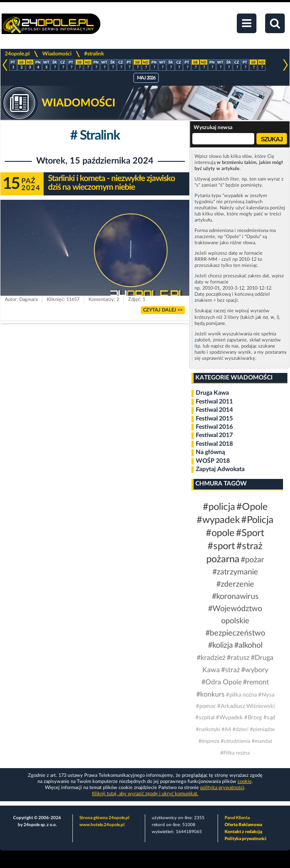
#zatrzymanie (235, 572)
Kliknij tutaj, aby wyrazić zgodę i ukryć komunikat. (145, 794)
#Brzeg (253, 718)
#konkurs (210, 694)
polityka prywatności (222, 788)
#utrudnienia (235, 741)
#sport (221, 546)
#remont (256, 682)
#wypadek (218, 520)
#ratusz (238, 658)
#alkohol (248, 646)
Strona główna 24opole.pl (104, 818)
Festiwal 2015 (214, 419)
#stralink (94, 54)
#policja (219, 507)
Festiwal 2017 (214, 435)
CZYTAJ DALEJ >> (163, 310)
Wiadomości (57, 54)
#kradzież (211, 658)
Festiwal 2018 (214, 444)
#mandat (262, 741)
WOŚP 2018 (213, 461)
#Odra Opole (222, 682)
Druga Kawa (212, 393)
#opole (220, 533)
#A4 (226, 729)
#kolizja (220, 646)
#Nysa (266, 695)
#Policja (257, 520)
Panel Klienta (237, 818)
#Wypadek (229, 718)
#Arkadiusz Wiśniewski (246, 706)
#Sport (250, 533)
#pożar (252, 560)
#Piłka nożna (235, 753)
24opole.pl (17, 54)
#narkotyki (208, 729)
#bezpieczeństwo (235, 633)
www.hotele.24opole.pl (102, 825)
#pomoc (206, 706)
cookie (245, 781)
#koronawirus (235, 597)
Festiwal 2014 (214, 410)
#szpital (205, 718)
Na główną (210, 452)
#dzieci (241, 729)
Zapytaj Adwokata (220, 469)
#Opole (252, 507)
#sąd (269, 718)
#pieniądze (262, 729)
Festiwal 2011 (214, 402)
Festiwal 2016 (214, 427)
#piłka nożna (241, 695)
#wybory (255, 670)
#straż (230, 670)
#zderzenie (235, 584)
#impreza (209, 741)
